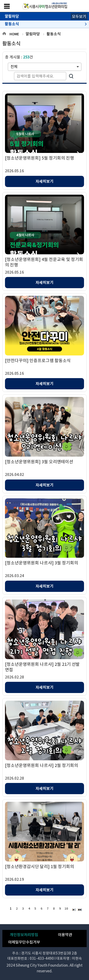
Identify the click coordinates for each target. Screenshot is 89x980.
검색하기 (71, 76)
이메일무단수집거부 (24, 942)
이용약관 (65, 935)
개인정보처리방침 (24, 935)
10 (66, 909)
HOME (14, 34)
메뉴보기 (7, 6)
